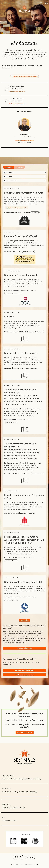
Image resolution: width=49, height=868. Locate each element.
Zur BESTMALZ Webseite (9, 3)
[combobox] (24, 173)
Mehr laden (25, 620)
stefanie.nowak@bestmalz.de (24, 140)
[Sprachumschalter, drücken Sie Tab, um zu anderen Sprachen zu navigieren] (46, 3)
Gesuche (20, 167)
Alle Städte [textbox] (9, 177)
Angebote (8, 167)
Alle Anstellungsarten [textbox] (12, 181)
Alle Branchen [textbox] (10, 172)
